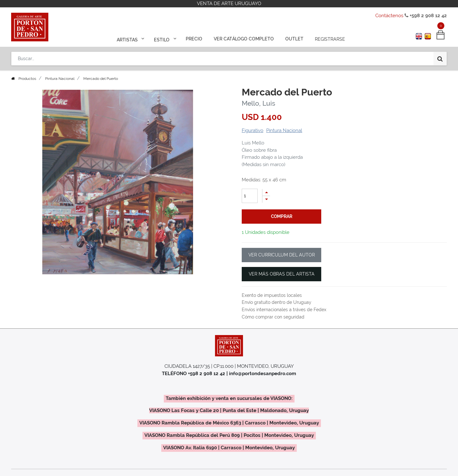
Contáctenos (389, 16)
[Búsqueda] (440, 58)
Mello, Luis (258, 103)
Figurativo (253, 130)
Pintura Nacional (60, 79)
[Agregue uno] (266, 192)
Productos (27, 79)
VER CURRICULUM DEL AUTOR (282, 255)
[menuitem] (194, 39)
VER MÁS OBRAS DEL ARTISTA (282, 274)
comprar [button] (282, 216)
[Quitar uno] (266, 199)
